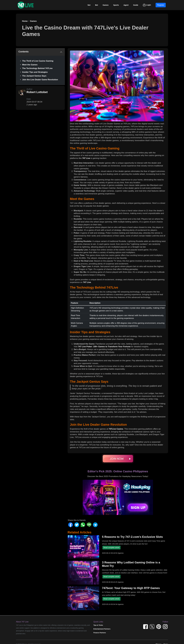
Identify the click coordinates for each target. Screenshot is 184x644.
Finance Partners (100, 633)
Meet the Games (30, 65)
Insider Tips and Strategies (35, 72)
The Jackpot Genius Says (34, 76)
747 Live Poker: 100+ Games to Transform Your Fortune (104, 347)
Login (147, 5)
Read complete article (111, 548)
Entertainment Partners (102, 629)
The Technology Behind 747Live (37, 68)
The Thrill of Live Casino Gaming (38, 61)
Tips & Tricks (98, 625)
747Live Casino (116, 429)
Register (161, 5)
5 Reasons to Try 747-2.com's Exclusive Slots (132, 537)
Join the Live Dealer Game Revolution (40, 80)
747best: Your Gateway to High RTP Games (131, 588)
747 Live (86, 158)
